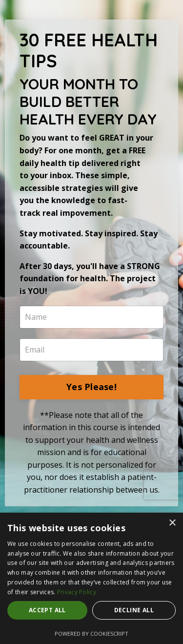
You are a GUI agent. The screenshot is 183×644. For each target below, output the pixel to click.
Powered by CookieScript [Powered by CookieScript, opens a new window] (91, 634)
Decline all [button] (134, 610)
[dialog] (91, 578)
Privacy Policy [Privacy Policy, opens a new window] (77, 592)
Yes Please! (91, 387)
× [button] (172, 523)
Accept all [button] (47, 610)
